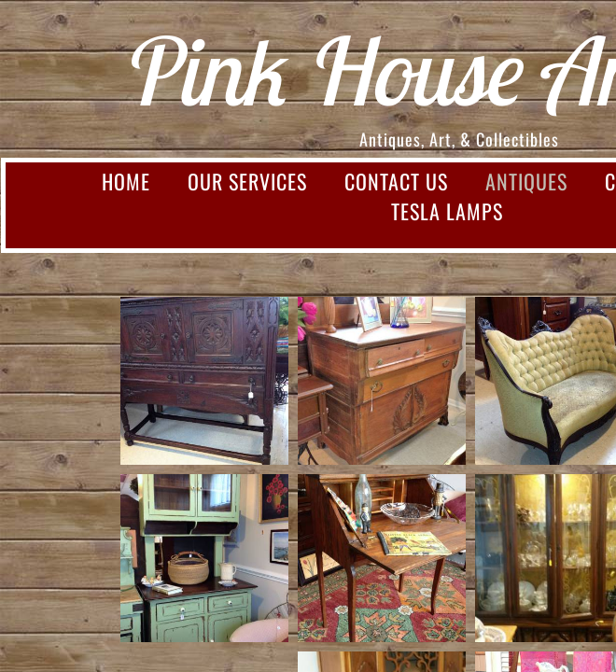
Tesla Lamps (447, 211)
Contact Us (396, 181)
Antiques (526, 181)
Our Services (247, 181)
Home (126, 181)
